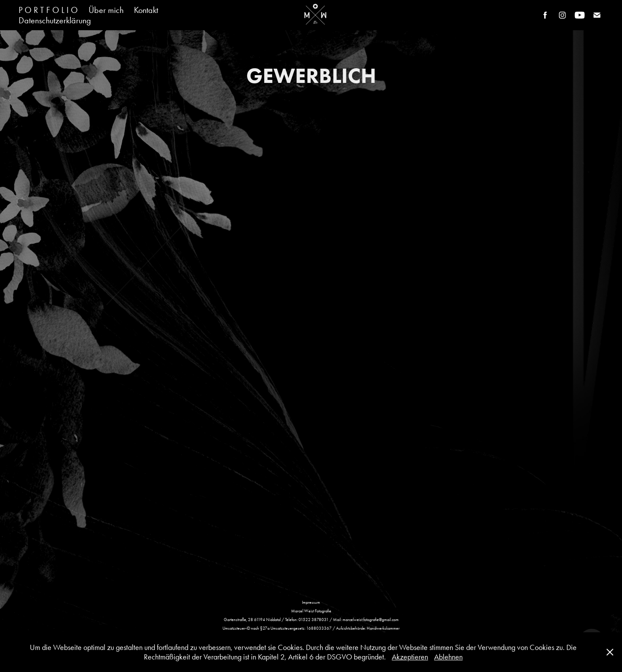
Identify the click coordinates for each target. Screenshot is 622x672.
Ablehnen (448, 657)
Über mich (106, 10)
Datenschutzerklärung (55, 20)
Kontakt (146, 10)
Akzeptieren (410, 657)
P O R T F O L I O (48, 10)
